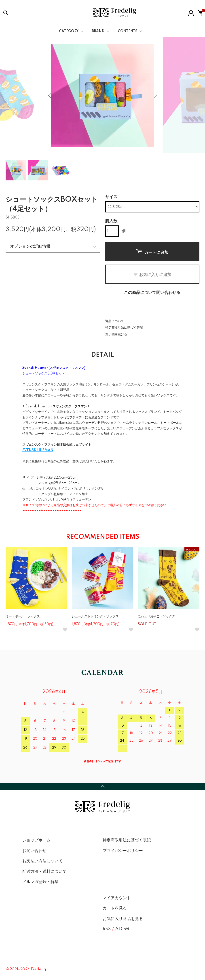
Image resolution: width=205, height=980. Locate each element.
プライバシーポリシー (123, 851)
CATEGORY (69, 31)
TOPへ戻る (102, 786)
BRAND (98, 31)
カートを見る (115, 908)
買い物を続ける (116, 334)
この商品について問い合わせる (152, 293)
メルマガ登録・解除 (40, 882)
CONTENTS (128, 31)
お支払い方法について (42, 861)
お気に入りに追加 (152, 275)
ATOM (122, 929)
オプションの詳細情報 (30, 246)
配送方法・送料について (44, 872)
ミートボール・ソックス (23, 616)
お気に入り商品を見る (123, 919)
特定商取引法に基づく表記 (124, 328)
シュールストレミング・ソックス (95, 616)
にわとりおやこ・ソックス (156, 616)
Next (155, 95)
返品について (115, 321)
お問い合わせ (34, 851)
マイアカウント (117, 898)
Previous (50, 95)
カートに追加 (152, 252)
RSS (107, 929)
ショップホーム (36, 840)
